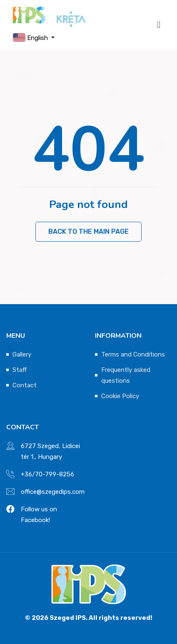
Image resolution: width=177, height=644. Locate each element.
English (31, 37)
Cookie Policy (120, 396)
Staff (20, 370)
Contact (25, 385)
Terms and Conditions (133, 354)
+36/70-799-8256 (47, 474)
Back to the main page (88, 232)
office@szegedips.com (53, 492)
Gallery (22, 354)
